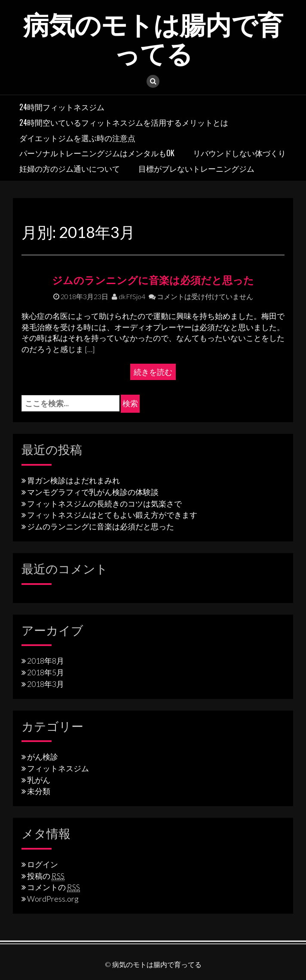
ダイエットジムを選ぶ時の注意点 (77, 137)
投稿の (46, 875)
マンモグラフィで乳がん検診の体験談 (93, 492)
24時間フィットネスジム (62, 106)
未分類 (39, 791)
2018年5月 (46, 672)
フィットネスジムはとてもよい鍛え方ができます (112, 514)
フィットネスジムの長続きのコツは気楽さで (104, 503)
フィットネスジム (58, 768)
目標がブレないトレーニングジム (196, 168)
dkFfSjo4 (129, 296)
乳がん (39, 779)
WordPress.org (53, 898)
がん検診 (43, 756)
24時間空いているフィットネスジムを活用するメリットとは (124, 122)
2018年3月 (46, 683)
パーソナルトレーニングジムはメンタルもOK (97, 152)
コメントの (54, 887)
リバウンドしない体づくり (239, 152)
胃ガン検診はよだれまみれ (73, 480)
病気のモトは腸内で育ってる (153, 37)
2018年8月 (46, 660)
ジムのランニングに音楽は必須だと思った (153, 279)
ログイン (43, 864)
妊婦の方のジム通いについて (70, 168)
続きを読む (153, 371)
